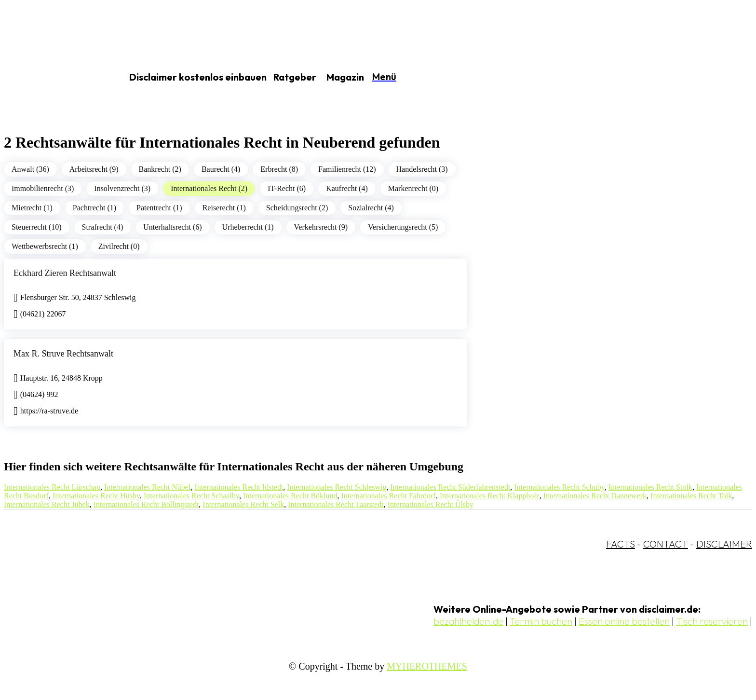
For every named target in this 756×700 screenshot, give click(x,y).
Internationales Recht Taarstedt (336, 504)
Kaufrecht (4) (347, 188)
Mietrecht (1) (32, 208)
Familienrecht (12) (347, 169)
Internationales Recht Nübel (148, 487)
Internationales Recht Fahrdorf (389, 496)
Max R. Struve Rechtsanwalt (63, 354)
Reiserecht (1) (224, 208)
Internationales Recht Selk (243, 504)
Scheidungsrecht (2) (297, 208)
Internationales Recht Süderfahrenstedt (451, 487)
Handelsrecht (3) (422, 169)
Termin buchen (541, 621)
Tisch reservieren (712, 621)
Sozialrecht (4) (371, 208)
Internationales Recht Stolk (650, 487)
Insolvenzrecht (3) (122, 188)
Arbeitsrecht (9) (94, 169)
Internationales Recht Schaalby (191, 496)
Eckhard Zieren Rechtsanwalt (65, 273)
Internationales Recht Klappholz (490, 496)
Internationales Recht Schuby (559, 487)
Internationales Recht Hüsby (96, 496)
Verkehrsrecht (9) (321, 227)
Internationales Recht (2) (209, 188)
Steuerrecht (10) (37, 227)
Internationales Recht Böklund (290, 496)
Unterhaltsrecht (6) (172, 227)
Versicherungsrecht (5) (403, 227)
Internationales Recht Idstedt (239, 487)
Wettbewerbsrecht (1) (45, 246)
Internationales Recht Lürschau (52, 487)
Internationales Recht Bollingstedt (146, 504)
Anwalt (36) (30, 169)
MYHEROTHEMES (427, 666)
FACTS (621, 544)
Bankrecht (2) (160, 169)
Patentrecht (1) (159, 208)
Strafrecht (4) (103, 227)
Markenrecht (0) (413, 188)
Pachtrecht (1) (94, 208)
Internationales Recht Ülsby (431, 504)
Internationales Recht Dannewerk (595, 496)
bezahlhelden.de (468, 621)
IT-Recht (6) (287, 188)
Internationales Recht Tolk (691, 496)
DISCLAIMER (724, 544)
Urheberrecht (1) (248, 227)
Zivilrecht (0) (119, 246)
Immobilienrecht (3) (43, 188)
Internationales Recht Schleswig (337, 487)
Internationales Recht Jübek (47, 504)
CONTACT (666, 544)
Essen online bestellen (624, 621)
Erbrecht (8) (279, 169)
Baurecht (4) (221, 169)
